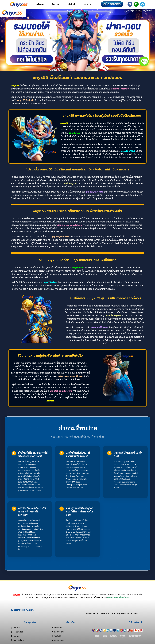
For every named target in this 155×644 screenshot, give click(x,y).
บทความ (88, 4)
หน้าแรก (40, 4)
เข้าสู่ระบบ (56, 4)
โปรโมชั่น (72, 4)
